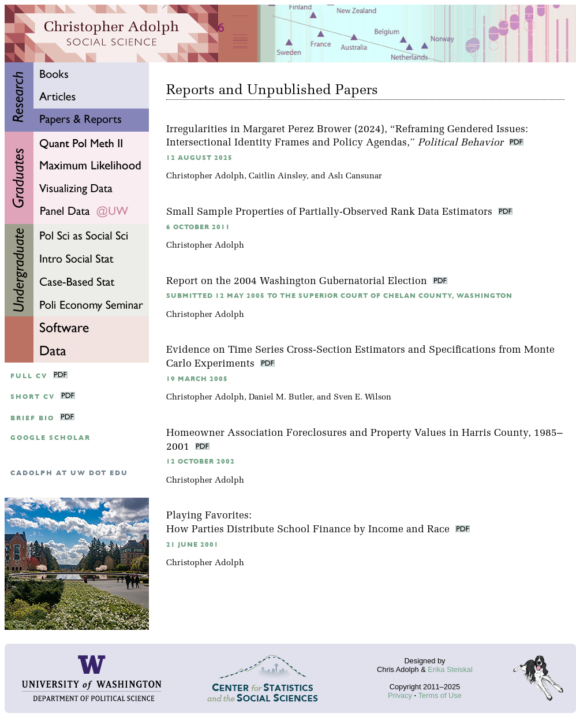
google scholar (51, 438)
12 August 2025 (199, 158)
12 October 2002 (201, 462)
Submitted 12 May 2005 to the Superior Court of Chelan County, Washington (339, 296)
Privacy (400, 695)
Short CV (33, 397)
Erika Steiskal (450, 669)
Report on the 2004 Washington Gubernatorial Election (298, 281)
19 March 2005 (197, 379)
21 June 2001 (192, 545)
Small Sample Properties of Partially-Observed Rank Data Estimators (331, 212)
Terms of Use (440, 695)
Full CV (29, 376)
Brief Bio (32, 418)
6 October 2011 (198, 227)
